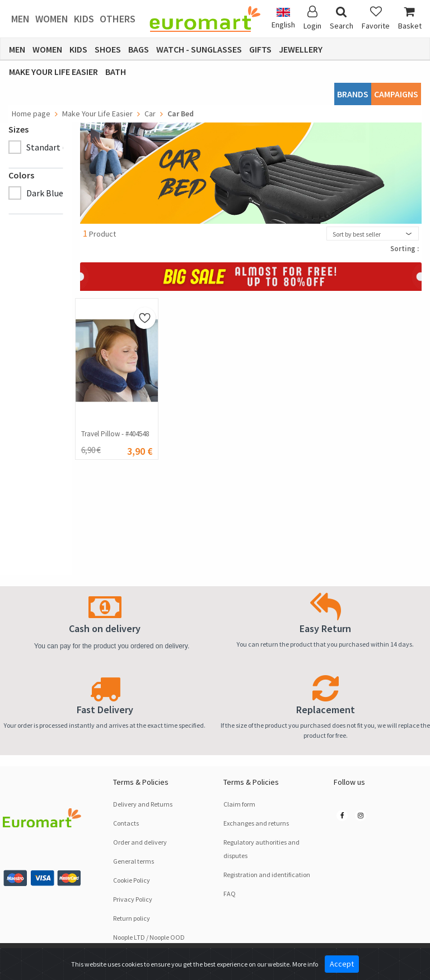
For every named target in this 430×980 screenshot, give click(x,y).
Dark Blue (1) (51, 193)
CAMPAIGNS (396, 94)
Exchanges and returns (256, 823)
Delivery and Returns (143, 804)
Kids (84, 19)
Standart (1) (50, 147)
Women (52, 19)
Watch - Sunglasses (199, 49)
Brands (353, 94)
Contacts (126, 823)
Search (342, 18)
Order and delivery (140, 842)
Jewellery (301, 49)
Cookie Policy (132, 880)
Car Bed (181, 114)
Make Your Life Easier (53, 72)
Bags (139, 49)
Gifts (260, 49)
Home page (31, 114)
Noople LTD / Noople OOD (149, 937)
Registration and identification (267, 875)
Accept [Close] (342, 964)
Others (118, 19)
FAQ (230, 894)
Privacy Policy (133, 899)
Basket (410, 18)
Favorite (376, 18)
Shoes (108, 49)
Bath (116, 72)
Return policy (132, 918)
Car (150, 114)
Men (20, 19)
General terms (134, 861)
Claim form (239, 804)
